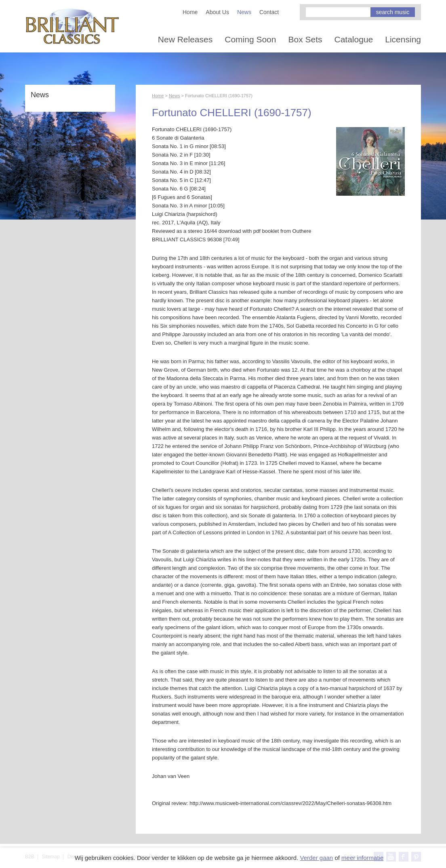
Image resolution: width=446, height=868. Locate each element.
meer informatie (362, 858)
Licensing (403, 39)
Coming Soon (250, 39)
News (244, 12)
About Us (217, 12)
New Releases (185, 39)
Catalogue (354, 39)
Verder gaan (316, 858)
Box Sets (305, 39)
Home (190, 12)
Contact (269, 12)
